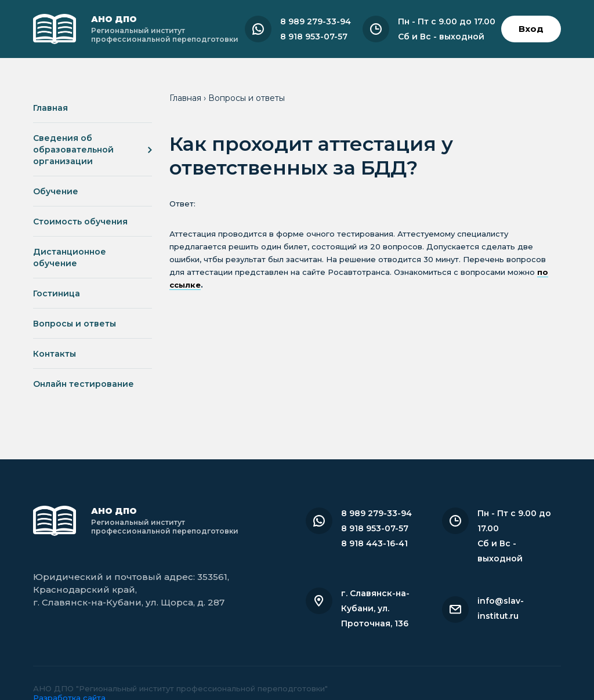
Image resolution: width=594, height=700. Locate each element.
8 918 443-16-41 (374, 543)
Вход (531, 29)
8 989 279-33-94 (316, 21)
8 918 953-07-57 (314, 37)
